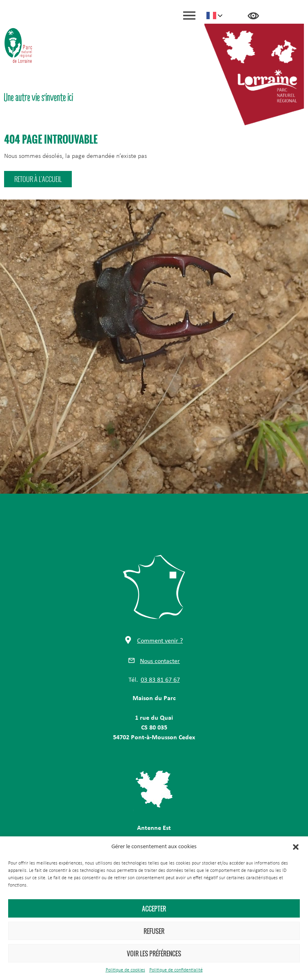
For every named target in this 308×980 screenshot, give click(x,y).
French (211, 16)
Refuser (154, 931)
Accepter (154, 909)
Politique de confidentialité (176, 970)
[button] (296, 847)
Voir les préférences (154, 953)
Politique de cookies (125, 970)
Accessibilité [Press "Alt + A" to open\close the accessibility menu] (253, 16)
